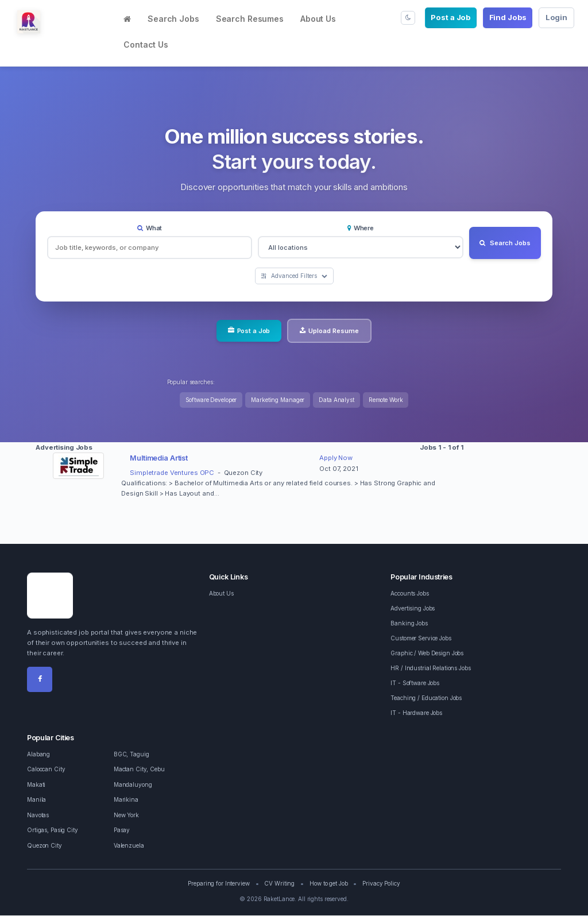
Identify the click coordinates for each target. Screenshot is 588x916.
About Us (318, 19)
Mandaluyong (133, 785)
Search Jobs (173, 19)
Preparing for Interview (218, 884)
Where (359, 228)
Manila (36, 800)
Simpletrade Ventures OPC (172, 473)
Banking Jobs (409, 624)
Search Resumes (250, 19)
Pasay (122, 830)
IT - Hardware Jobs (416, 713)
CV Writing (279, 884)
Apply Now (336, 458)
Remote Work (386, 400)
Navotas (38, 815)
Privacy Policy (381, 884)
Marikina (126, 800)
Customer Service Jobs (421, 639)
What (149, 228)
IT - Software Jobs (415, 683)
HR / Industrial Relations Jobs (430, 668)
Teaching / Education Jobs (426, 698)
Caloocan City (46, 770)
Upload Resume (329, 331)
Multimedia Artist (159, 459)
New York (126, 815)
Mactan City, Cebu (139, 770)
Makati (36, 785)
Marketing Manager (278, 400)
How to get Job (328, 884)
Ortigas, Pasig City (53, 830)
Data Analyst (336, 400)
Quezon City (45, 846)
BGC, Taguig (131, 755)
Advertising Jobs (413, 609)
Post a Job (450, 17)
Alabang (38, 755)
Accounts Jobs (409, 594)
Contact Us (146, 45)
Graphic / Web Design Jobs (427, 654)
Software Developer (211, 400)
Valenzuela (129, 846)
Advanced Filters (294, 276)
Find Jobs (508, 17)
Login (556, 17)
